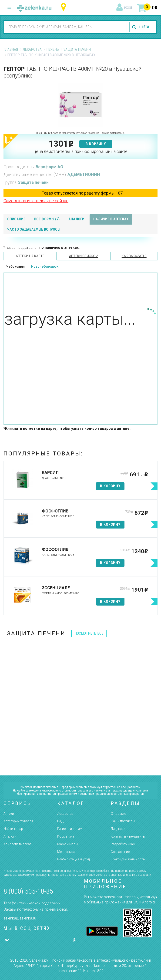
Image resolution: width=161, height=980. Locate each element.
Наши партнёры (123, 821)
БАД (60, 821)
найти (143, 27)
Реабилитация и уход (73, 859)
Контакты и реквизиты (128, 836)
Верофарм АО (49, 167)
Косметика (66, 836)
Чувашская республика (65, 7)
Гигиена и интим (70, 829)
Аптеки (9, 814)
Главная (11, 49)
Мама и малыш (69, 844)
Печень (53, 49)
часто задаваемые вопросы (34, 229)
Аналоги (10, 836)
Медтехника (66, 852)
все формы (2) (47, 219)
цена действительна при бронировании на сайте (80, 151)
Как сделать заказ (17, 844)
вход (128, 8)
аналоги (76, 219)
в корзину (96, 144)
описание (16, 219)
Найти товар (13, 829)
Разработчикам (123, 844)
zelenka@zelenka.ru (20, 918)
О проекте (118, 814)
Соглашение (120, 852)
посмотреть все (89, 633)
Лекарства (32, 49)
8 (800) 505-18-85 (28, 891)
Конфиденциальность (128, 859)
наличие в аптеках (111, 219)
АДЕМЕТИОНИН (84, 174)
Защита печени (77, 49)
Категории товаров (18, 821)
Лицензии (118, 829)
